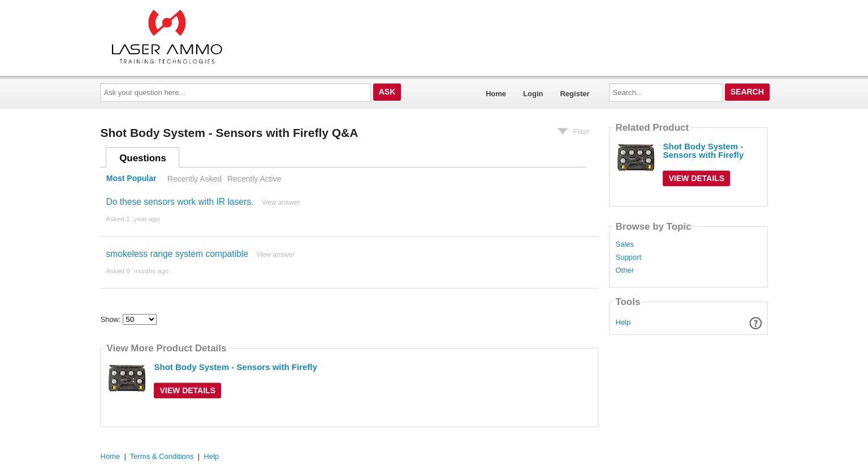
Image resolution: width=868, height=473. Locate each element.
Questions (143, 158)
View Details (187, 390)
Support (628, 257)
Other (625, 270)
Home (496, 94)
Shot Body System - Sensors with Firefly (235, 367)
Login (533, 94)
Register (575, 94)
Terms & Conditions (162, 456)
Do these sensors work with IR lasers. (180, 202)
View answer (281, 203)
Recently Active (254, 179)
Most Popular (131, 179)
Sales (625, 244)
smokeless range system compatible (177, 254)
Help (623, 322)
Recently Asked (195, 179)
